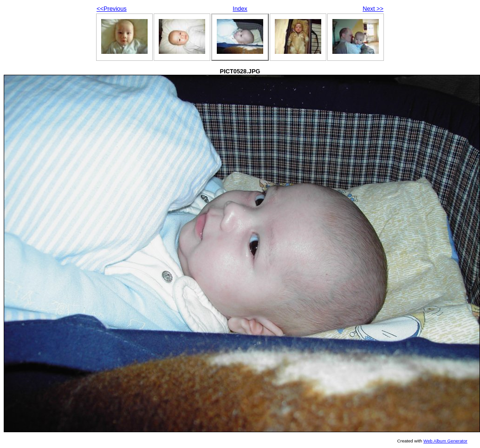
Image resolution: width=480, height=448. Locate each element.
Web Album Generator (445, 441)
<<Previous (112, 9)
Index (240, 9)
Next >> (373, 9)
